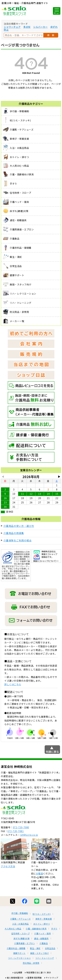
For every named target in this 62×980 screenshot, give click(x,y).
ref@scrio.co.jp (29, 835)
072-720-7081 (16, 831)
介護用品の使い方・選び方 (19, 526)
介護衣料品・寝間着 (16, 948)
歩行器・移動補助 (20, 913)
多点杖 (27, 27)
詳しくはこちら (13, 684)
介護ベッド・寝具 (42, 933)
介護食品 (44, 943)
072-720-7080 (21, 827)
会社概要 (18, 972)
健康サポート (19, 953)
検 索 (51, 35)
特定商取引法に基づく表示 (39, 972)
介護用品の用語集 (14, 533)
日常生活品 (50, 948)
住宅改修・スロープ (21, 933)
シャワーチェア (12, 27)
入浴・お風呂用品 (21, 924)
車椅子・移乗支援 (44, 919)
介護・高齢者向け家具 (36, 929)
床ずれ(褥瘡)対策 (22, 938)
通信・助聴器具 (41, 938)
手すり (54, 929)
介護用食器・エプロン (25, 943)
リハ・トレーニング (45, 958)
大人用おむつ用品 (13, 929)
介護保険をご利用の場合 (18, 540)
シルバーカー (40, 27)
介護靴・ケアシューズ (21, 919)
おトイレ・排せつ (42, 924)
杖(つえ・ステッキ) (42, 914)
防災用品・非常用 (31, 963)
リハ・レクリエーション (20, 958)
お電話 (40, 873)
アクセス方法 (8, 866)
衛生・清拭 (35, 948)
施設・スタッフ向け (40, 953)
